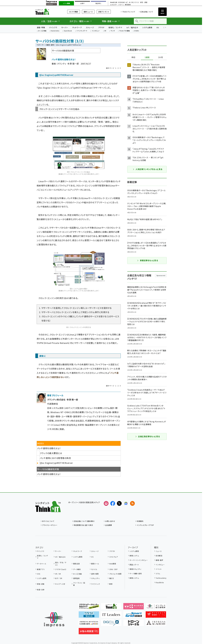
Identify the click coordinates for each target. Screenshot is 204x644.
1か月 (161, 57)
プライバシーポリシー (50, 525)
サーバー (65, 27)
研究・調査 (144, 2)
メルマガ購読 (74, 12)
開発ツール (95, 564)
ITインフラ (53, 27)
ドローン (121, 5)
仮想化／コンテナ (115, 27)
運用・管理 (95, 574)
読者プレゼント (104, 12)
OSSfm (137, 31)
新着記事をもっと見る (148, 260)
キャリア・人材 (60, 584)
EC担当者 (121, 2)
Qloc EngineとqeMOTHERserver (56, 463)
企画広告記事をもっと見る (148, 436)
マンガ (113, 31)
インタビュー (96, 31)
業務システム (134, 556)
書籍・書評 (159, 560)
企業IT (82, 3)
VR (105, 31)
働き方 (112, 578)
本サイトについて (48, 521)
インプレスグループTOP (145, 525)
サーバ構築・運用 (48, 45)
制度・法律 (41, 590)
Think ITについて (129, 12)
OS (158, 27)
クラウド (101, 27)
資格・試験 (41, 584)
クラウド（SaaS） (61, 569)
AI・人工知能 (42, 31)
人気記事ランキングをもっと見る (147, 169)
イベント (159, 569)
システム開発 (147, 27)
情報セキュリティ (135, 569)
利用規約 (140, 521)
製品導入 (98, 3)
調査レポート (134, 565)
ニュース (159, 551)
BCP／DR (59, 578)
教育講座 (128, 5)
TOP (38, 45)
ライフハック (95, 584)
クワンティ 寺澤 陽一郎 (68, 64)
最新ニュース (88, 12)
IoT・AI (128, 2)
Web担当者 (114, 2)
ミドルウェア (114, 557)
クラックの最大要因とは (51, 453)
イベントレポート (82, 31)
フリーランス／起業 (79, 584)
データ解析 (77, 569)
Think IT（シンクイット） (48, 12)
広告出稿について (147, 12)
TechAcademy (161, 578)
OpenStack (68, 31)
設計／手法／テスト (61, 564)
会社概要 (109, 525)
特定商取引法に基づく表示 (83, 525)
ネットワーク (77, 27)
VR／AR (58, 574)
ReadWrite (160, 582)
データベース (42, 564)
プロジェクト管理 (115, 574)
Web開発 (113, 564)
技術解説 (159, 556)
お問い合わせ (110, 521)
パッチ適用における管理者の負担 (55, 458)
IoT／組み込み (132, 27)
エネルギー (114, 5)
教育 (111, 584)
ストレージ (90, 27)
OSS (38, 574)
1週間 (147, 57)
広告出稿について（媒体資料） (84, 521)
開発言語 (76, 564)
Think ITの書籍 (125, 31)
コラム (158, 574)
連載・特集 (41, 27)
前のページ (110, 68)
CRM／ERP (113, 569)
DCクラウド (135, 2)
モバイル (94, 569)
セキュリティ (95, 578)
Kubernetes (55, 31)
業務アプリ (41, 569)
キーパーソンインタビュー (139, 560)
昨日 (133, 57)
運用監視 (76, 578)
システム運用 (42, 578)
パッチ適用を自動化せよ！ (49, 474)
